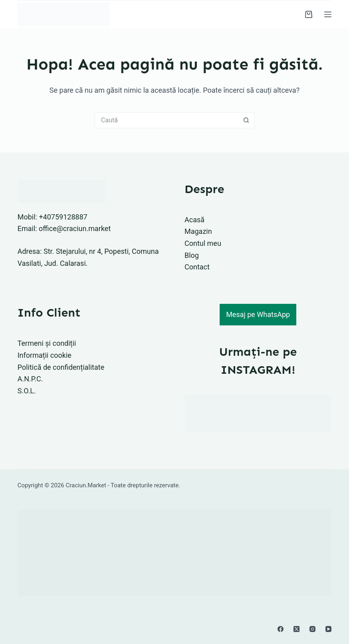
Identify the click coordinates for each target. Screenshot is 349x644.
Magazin (198, 231)
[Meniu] (328, 14)
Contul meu (203, 243)
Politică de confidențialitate (61, 367)
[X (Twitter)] (296, 629)
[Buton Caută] (246, 120)
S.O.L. (27, 391)
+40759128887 (63, 217)
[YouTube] (328, 629)
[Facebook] (281, 629)
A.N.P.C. (30, 379)
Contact (197, 267)
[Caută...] (167, 120)
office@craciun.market (75, 228)
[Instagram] (312, 629)
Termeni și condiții (47, 343)
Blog (192, 255)
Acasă (194, 220)
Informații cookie (45, 355)
